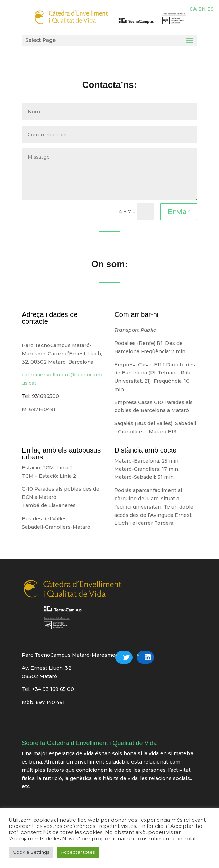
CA (193, 9)
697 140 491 (50, 702)
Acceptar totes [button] (78, 852)
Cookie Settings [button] (31, 852)
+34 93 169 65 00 (53, 689)
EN (202, 9)
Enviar (179, 212)
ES (211, 9)
